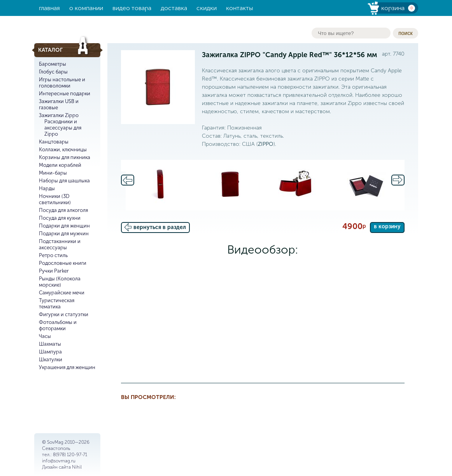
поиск (405, 33)
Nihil (77, 467)
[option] (160, 185)
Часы (45, 336)
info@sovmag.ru (59, 461)
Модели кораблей (60, 165)
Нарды (47, 188)
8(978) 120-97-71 (70, 455)
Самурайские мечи (62, 293)
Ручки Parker (54, 271)
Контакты (240, 8)
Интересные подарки (65, 94)
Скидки (207, 8)
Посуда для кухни (60, 218)
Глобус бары (53, 72)
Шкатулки (51, 360)
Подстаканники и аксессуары (60, 244)
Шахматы (50, 344)
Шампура (50, 352)
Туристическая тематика (57, 304)
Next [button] (398, 180)
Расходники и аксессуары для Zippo (63, 128)
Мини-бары (53, 173)
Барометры (53, 64)
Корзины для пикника (65, 157)
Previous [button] (128, 180)
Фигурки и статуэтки (64, 314)
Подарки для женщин (64, 226)
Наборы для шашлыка (64, 181)
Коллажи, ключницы (63, 150)
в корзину (387, 227)
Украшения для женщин (67, 367)
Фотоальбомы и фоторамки (58, 325)
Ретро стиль (53, 255)
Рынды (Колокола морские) (60, 282)
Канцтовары (54, 142)
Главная (49, 8)
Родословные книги (63, 263)
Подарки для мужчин (64, 234)
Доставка (174, 8)
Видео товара (132, 8)
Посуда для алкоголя (63, 210)
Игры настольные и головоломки (62, 83)
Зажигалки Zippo (59, 115)
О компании (86, 8)
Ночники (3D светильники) (55, 199)
